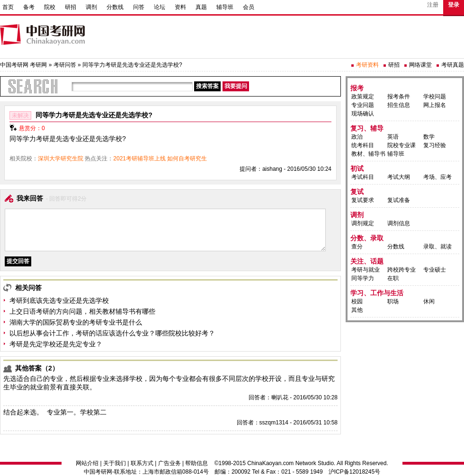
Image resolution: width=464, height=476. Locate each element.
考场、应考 (437, 177)
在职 (393, 278)
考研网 (38, 65)
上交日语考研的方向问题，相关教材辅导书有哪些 (82, 311)
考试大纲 (399, 177)
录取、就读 (437, 247)
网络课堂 (420, 65)
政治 (357, 137)
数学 (429, 137)
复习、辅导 (367, 128)
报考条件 (399, 97)
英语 (393, 137)
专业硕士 (435, 270)
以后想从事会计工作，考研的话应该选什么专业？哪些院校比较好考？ (112, 333)
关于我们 (115, 463)
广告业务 (170, 463)
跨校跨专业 (402, 270)
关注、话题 (367, 261)
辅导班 (225, 7)
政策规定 (363, 97)
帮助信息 (196, 463)
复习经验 (435, 145)
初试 (357, 168)
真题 (201, 7)
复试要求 (363, 200)
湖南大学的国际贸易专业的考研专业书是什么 (76, 322)
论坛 (160, 7)
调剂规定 (363, 223)
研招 (71, 7)
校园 (357, 301)
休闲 (429, 301)
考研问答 (65, 65)
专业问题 (363, 105)
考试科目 (363, 177)
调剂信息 (399, 223)
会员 (249, 7)
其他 (357, 310)
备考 (29, 7)
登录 (454, 5)
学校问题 (435, 97)
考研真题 (453, 65)
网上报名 (435, 105)
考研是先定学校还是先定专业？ (56, 344)
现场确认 (363, 114)
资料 (180, 7)
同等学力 (363, 278)
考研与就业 (366, 270)
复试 (357, 192)
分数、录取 (367, 238)
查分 (357, 247)
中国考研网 (98, 472)
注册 (433, 5)
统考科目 (363, 145)
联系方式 (142, 463)
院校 (50, 7)
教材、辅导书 (368, 154)
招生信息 (399, 105)
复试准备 (399, 200)
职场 (393, 301)
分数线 (115, 7)
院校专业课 (402, 145)
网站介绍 (87, 463)
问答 (139, 7)
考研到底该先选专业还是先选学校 (59, 300)
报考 (357, 88)
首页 (8, 7)
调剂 (91, 7)
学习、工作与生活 (377, 293)
